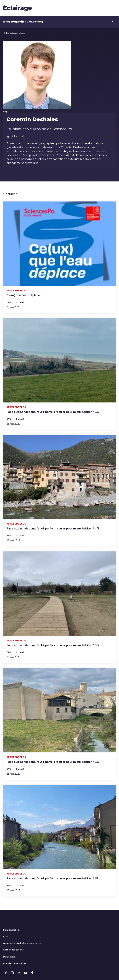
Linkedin (18, 136)
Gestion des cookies (13, 950)
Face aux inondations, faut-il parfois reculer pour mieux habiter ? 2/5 (53, 762)
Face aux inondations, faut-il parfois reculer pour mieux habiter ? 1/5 (53, 879)
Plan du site (9, 957)
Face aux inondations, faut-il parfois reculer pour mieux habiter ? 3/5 (53, 645)
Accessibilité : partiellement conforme (22, 943)
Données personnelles (15, 963)
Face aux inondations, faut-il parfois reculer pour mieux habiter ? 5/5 (53, 412)
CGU (6, 936)
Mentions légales (12, 930)
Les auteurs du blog (14, 33)
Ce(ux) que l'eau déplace (23, 295)
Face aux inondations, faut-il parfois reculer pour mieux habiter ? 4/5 (53, 529)
